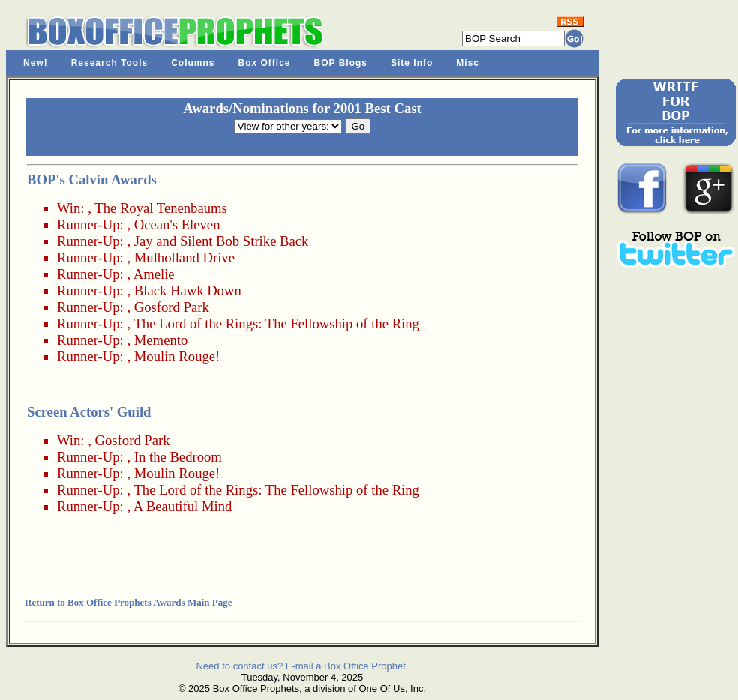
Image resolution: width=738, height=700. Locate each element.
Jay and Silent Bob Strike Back (222, 241)
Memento (161, 340)
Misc (468, 63)
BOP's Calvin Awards (92, 179)
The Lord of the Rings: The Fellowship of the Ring (276, 323)
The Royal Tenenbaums (161, 208)
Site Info (412, 63)
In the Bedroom (178, 457)
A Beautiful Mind (183, 506)
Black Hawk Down (188, 290)
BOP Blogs (341, 63)
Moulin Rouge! (177, 356)
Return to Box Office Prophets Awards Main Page (128, 602)
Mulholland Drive (184, 257)
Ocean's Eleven (177, 224)
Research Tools (109, 63)
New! (36, 63)
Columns (193, 63)
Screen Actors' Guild (89, 412)
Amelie (154, 274)
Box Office (265, 63)
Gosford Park (172, 307)
